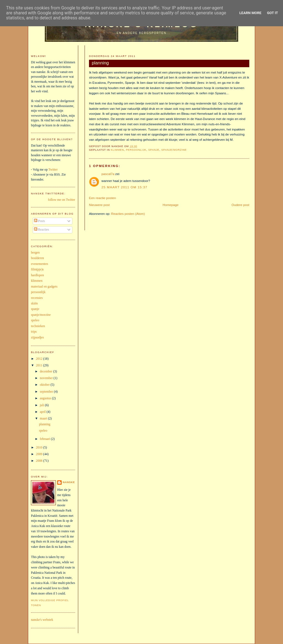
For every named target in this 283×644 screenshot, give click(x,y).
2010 (40, 448)
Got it (272, 13)
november (47, 378)
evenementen (40, 264)
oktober (45, 385)
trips (34, 332)
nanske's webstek (42, 620)
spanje (154, 150)
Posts (40, 221)
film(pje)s (37, 269)
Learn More (250, 13)
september (47, 392)
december (46, 371)
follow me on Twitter (61, 200)
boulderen (37, 258)
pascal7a (108, 174)
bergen (35, 253)
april (43, 412)
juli (42, 405)
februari (45, 439)
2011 (40, 365)
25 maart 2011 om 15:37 (124, 187)
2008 (40, 461)
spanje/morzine (174, 150)
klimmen (117, 150)
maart (44, 419)
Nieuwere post (99, 205)
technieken (38, 326)
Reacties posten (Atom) (128, 214)
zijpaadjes (37, 337)
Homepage (171, 205)
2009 (40, 454)
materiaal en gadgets (44, 287)
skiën (34, 303)
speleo (35, 320)
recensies (37, 298)
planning (100, 63)
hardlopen (37, 275)
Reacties (42, 230)
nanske (69, 482)
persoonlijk (136, 150)
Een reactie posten (102, 198)
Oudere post (240, 205)
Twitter (53, 170)
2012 (40, 359)
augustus (46, 398)
